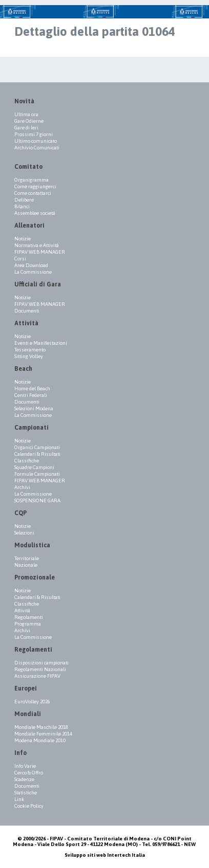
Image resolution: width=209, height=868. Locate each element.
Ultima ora (26, 114)
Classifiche (27, 461)
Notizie (23, 239)
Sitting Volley (29, 356)
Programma (28, 624)
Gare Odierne (29, 121)
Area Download (31, 265)
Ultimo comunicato (36, 141)
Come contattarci (33, 193)
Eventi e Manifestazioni (41, 343)
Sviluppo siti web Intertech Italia (105, 855)
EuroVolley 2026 (32, 702)
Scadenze (24, 779)
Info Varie (25, 766)
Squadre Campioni (34, 467)
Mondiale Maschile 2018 (41, 727)
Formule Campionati (37, 474)
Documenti (27, 311)
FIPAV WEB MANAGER (40, 252)
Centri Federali (31, 395)
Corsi (20, 259)
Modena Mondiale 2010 (40, 740)
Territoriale (27, 558)
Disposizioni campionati (41, 663)
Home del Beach (32, 388)
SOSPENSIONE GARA (37, 500)
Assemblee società (35, 213)
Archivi (22, 487)
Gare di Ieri (26, 128)
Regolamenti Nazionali (40, 669)
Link (19, 799)
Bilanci (22, 206)
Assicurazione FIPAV (37, 676)
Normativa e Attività (37, 245)
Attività (22, 610)
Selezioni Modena (34, 408)
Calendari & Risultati (37, 454)
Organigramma (32, 180)
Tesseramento (30, 350)
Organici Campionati (37, 447)
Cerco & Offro (29, 773)
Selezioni (24, 533)
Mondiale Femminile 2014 (43, 734)
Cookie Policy (29, 806)
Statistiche (26, 793)
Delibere (24, 200)
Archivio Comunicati (37, 148)
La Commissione (33, 272)
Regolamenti (29, 617)
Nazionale (26, 565)
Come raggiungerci (35, 186)
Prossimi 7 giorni (34, 134)
